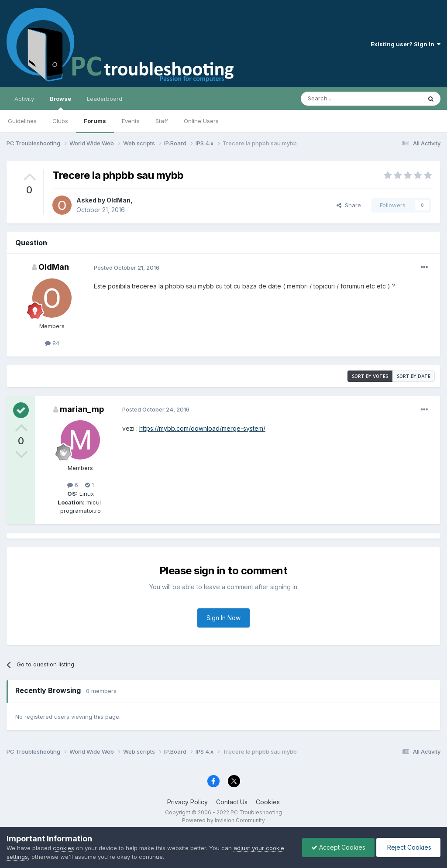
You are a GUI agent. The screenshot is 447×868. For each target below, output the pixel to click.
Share (349, 205)
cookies (64, 848)
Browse (60, 103)
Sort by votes (370, 376)
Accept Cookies (338, 847)
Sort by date (414, 376)
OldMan (119, 200)
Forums (95, 121)
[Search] (339, 99)
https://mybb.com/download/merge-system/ (202, 428)
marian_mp (82, 409)
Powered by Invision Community (223, 820)
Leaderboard (105, 99)
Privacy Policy (187, 802)
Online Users (201, 121)
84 (52, 343)
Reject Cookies (408, 847)
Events (131, 121)
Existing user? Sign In (406, 44)
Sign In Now (223, 618)
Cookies (268, 802)
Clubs (60, 121)
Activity (24, 99)
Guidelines (22, 121)
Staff (162, 121)
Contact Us (232, 802)
